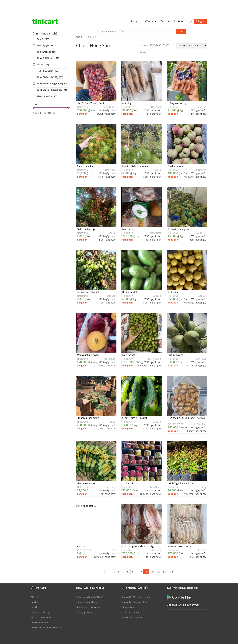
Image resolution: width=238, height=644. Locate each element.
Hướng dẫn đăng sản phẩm (135, 588)
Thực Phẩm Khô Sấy (50, 63)
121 (152, 557)
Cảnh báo (165, 7)
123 (165, 557)
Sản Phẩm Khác (48, 82)
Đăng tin (201, 7)
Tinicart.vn (82, 93)
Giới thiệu (35, 583)
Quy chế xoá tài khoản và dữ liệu (46, 613)
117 (127, 557)
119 (140, 557)
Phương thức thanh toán (88, 593)
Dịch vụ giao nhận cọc (87, 598)
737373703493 (85, 536)
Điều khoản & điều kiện (42, 603)
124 (171, 557)
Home (79, 22)
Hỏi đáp (34, 593)
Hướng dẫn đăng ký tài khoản (90, 583)
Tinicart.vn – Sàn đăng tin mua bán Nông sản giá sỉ (45, 7)
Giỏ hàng (183, 7)
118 (134, 557)
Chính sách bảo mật (40, 598)
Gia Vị (43, 50)
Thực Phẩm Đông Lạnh (52, 69)
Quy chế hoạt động (40, 608)
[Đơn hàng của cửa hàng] (192, 31)
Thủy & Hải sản (48, 44)
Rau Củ (44, 25)
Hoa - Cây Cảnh (48, 57)
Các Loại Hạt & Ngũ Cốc (52, 76)
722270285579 (175, 410)
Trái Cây (45, 31)
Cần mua (150, 7)
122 (158, 557)
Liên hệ (34, 588)
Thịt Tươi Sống (47, 37)
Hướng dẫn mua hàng (87, 588)
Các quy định (128, 593)
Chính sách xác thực (131, 598)
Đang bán (136, 7)
